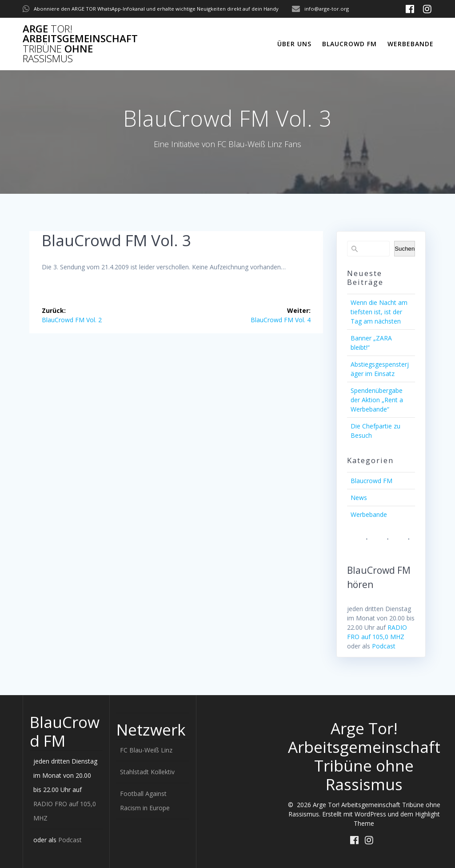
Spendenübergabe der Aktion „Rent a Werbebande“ (377, 400)
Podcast (384, 646)
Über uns (294, 44)
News (359, 498)
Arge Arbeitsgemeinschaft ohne (80, 44)
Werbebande (411, 44)
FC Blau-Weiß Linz (146, 750)
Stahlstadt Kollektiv (147, 772)
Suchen (405, 249)
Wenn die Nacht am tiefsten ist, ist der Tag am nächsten (379, 312)
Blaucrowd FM (349, 44)
